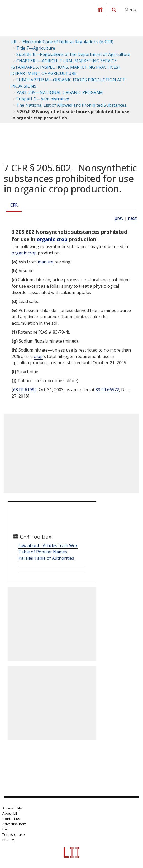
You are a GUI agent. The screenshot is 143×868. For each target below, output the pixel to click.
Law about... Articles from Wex (48, 545)
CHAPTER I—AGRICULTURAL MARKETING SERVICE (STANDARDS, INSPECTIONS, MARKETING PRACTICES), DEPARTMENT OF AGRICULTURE (66, 67)
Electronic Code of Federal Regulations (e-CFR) (68, 42)
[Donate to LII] (100, 10)
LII (14, 42)
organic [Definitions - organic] (46, 239)
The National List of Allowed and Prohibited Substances (71, 105)
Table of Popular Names (43, 552)
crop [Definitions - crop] (62, 239)
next (132, 218)
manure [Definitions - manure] (46, 262)
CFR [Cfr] (14, 205)
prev (119, 218)
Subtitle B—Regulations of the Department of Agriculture (73, 54)
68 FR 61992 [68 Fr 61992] (25, 390)
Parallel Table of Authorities (46, 558)
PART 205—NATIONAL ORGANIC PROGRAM (60, 92)
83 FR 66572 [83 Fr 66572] (107, 390)
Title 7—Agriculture (36, 48)
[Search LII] (114, 10)
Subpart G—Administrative (43, 99)
